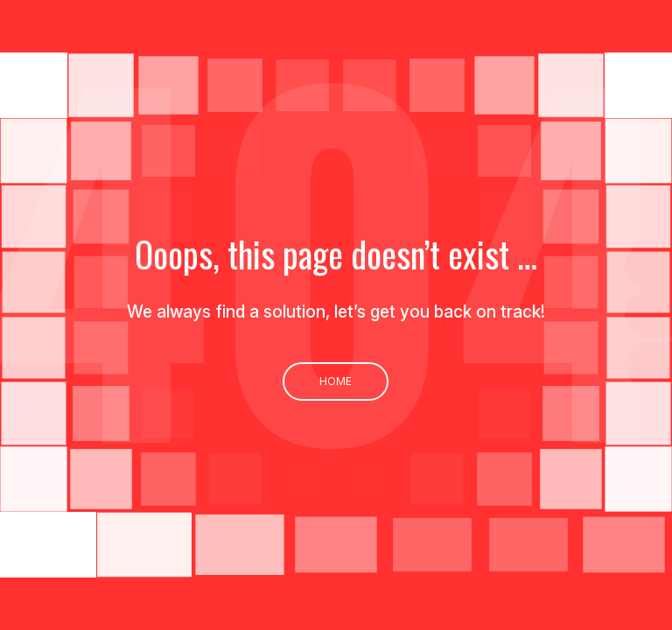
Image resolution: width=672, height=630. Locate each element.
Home (336, 381)
